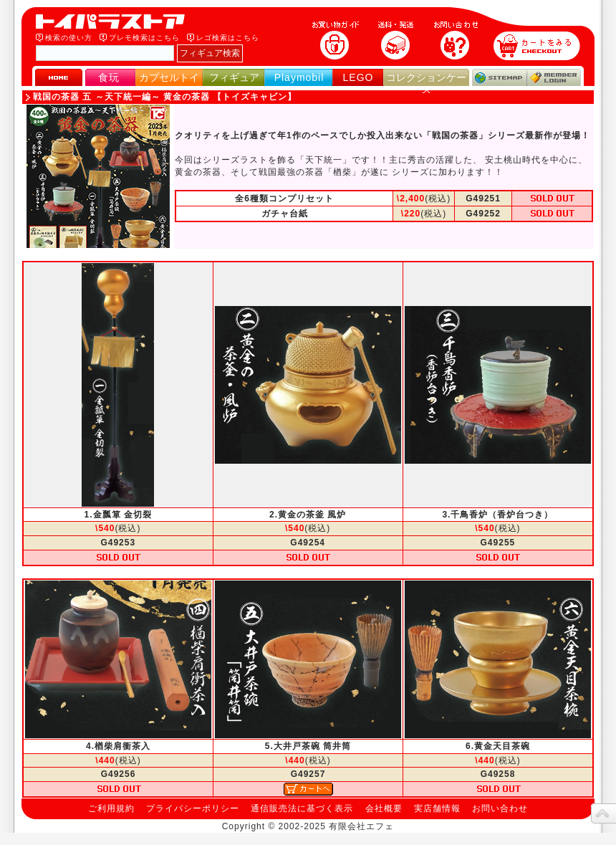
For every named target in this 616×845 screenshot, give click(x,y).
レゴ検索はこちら (228, 38)
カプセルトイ (169, 77)
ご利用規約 (111, 808)
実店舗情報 (437, 808)
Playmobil (299, 77)
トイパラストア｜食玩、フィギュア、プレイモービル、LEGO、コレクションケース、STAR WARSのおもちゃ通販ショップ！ (115, 22)
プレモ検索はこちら (144, 38)
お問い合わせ (500, 808)
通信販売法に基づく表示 (302, 808)
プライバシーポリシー (193, 808)
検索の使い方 (69, 38)
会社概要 (384, 808)
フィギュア (234, 77)
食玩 (109, 77)
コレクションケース (426, 83)
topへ (603, 813)
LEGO (358, 77)
